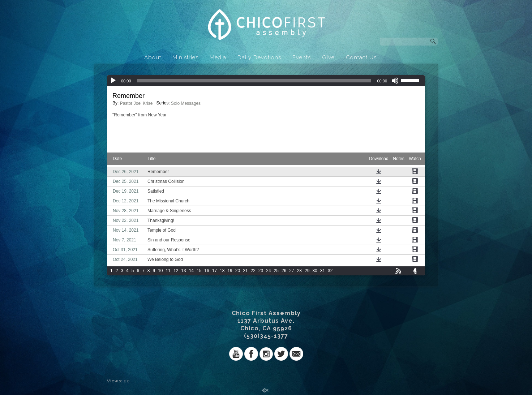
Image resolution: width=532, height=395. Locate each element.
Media (218, 57)
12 (176, 271)
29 (307, 271)
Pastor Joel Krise (136, 103)
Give (328, 57)
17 (214, 271)
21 (245, 271)
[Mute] (395, 81)
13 (183, 271)
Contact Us (361, 57)
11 (168, 271)
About (153, 57)
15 (199, 271)
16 (207, 271)
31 (323, 271)
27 (291, 271)
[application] (266, 81)
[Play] (113, 81)
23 (261, 271)
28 (299, 271)
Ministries (185, 57)
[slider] (254, 81)
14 (191, 271)
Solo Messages (186, 103)
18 (222, 271)
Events (302, 57)
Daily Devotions (259, 57)
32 (330, 271)
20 (238, 271)
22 (253, 271)
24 (268, 271)
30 (315, 271)
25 (276, 271)
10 (160, 271)
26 (284, 271)
